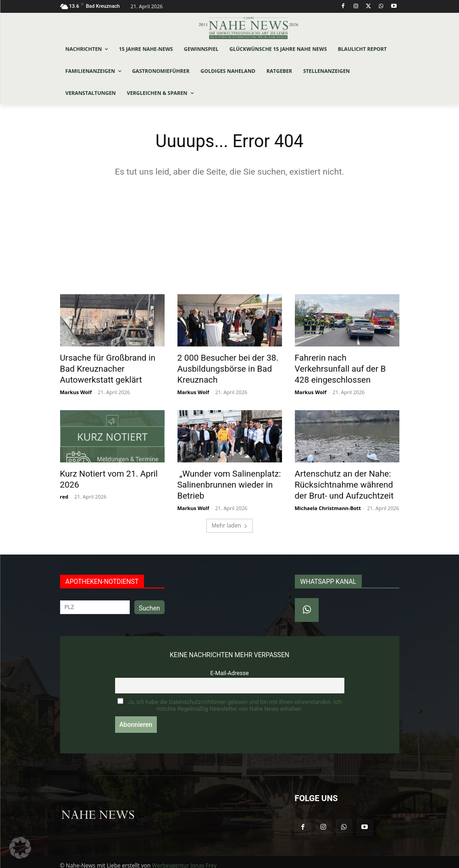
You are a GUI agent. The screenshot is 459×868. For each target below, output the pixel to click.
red (64, 492)
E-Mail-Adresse (230, 667)
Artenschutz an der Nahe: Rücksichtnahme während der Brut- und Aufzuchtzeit (346, 480)
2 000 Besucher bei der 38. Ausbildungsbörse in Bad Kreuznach (224, 368)
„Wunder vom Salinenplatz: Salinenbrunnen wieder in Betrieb (225, 480)
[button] (20, 848)
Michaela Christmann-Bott (328, 502)
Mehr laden (229, 519)
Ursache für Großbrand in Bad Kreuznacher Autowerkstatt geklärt (111, 368)
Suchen (149, 602)
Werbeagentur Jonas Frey (184, 860)
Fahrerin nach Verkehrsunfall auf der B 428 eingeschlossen (346, 363)
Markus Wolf (76, 389)
